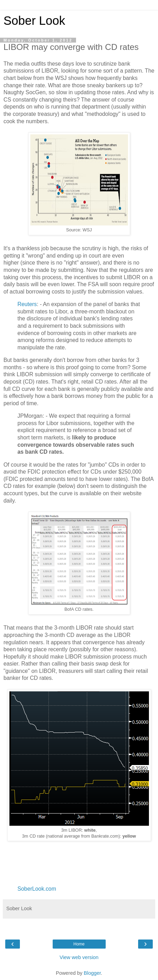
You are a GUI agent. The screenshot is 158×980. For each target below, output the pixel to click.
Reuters (27, 304)
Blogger (92, 973)
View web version (79, 957)
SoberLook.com (37, 889)
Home (79, 944)
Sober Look (34, 21)
